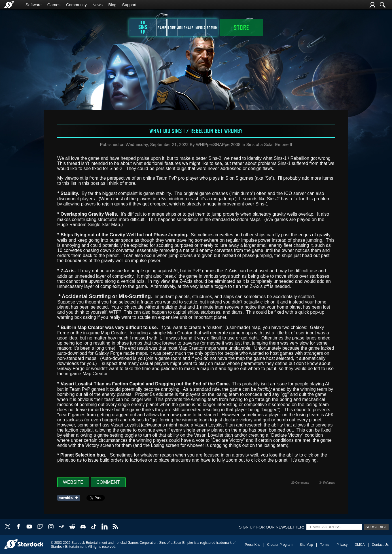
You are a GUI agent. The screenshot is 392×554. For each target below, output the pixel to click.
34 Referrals (327, 483)
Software (34, 5)
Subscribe (376, 527)
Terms (325, 545)
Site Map (306, 545)
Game (113, 27)
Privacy (342, 545)
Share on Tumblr (70, 498)
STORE (303, 27)
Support (129, 5)
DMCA (360, 545)
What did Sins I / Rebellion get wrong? (196, 131)
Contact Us (380, 545)
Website (73, 482)
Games (54, 5)
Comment (108, 482)
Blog (112, 5)
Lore (150, 27)
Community (76, 5)
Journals (187, 27)
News (98, 5)
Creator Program (280, 545)
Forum (261, 27)
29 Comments (300, 483)
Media (224, 27)
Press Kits (253, 545)
